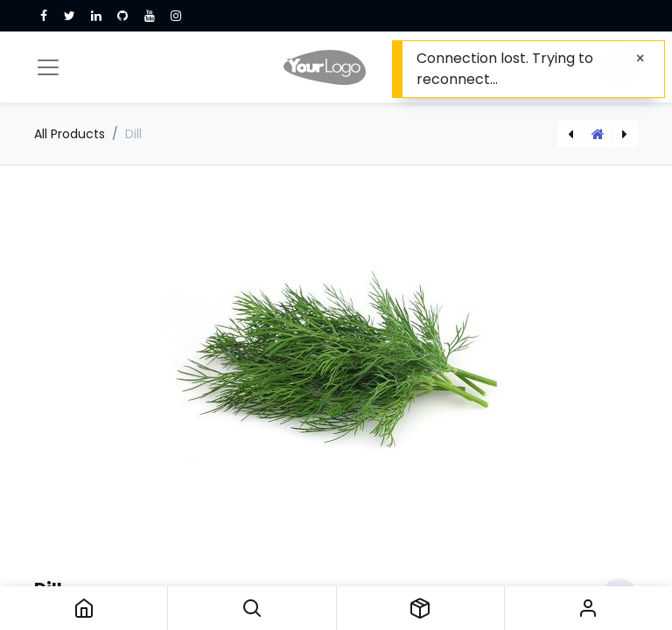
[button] (252, 608)
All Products (70, 134)
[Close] (640, 59)
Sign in (588, 608)
